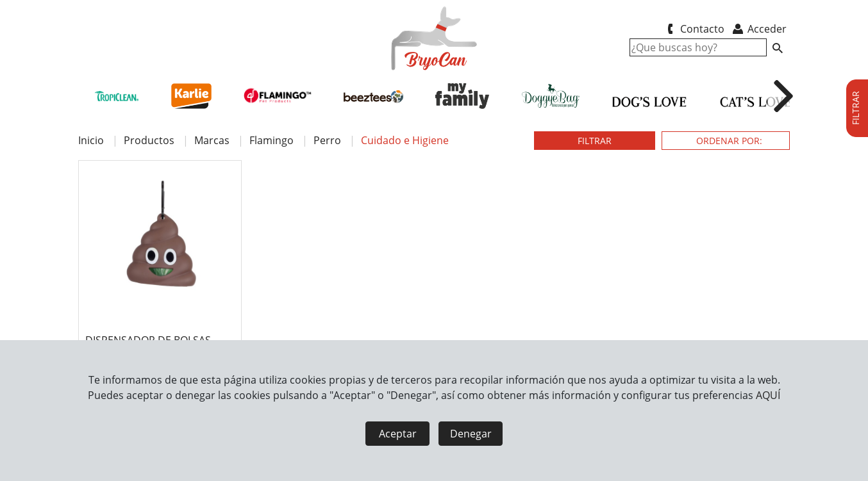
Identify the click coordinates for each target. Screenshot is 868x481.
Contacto (693, 29)
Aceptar (398, 434)
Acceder (759, 29)
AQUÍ (768, 395)
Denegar (471, 434)
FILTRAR (595, 141)
